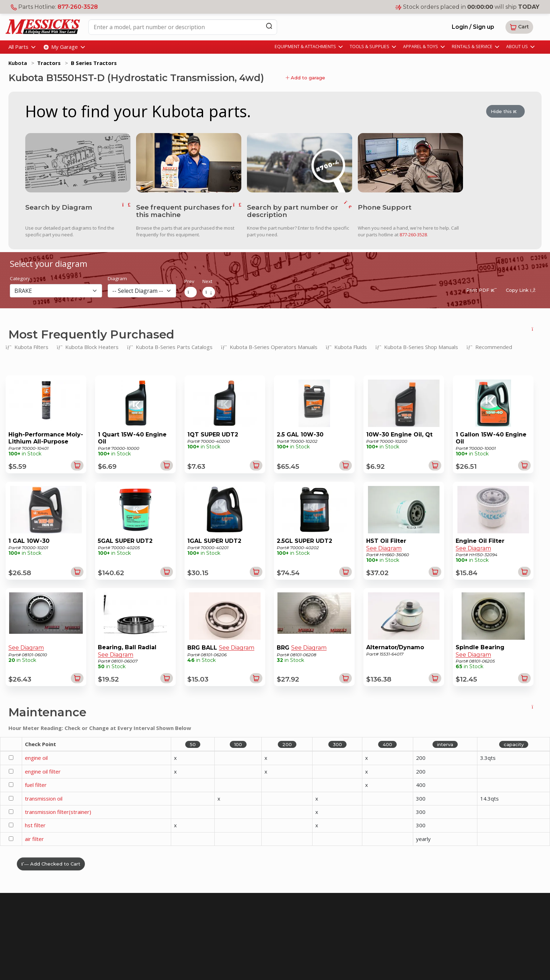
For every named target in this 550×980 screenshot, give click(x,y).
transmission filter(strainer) (58, 811)
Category (20, 278)
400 (387, 744)
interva (445, 744)
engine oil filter (43, 771)
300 (337, 744)
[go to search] (348, 211)
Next (207, 281)
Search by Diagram (59, 207)
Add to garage (305, 78)
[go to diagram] (78, 162)
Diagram (117, 278)
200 (287, 744)
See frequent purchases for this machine (184, 211)
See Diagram (384, 548)
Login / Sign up (473, 27)
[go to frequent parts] (237, 211)
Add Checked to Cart (51, 863)
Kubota (18, 63)
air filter (34, 838)
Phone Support (385, 207)
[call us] (410, 162)
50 (193, 744)
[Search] (269, 26)
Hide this (505, 112)
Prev (189, 281)
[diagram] (142, 290)
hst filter (35, 825)
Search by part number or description (293, 211)
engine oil (36, 757)
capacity (514, 744)
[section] (56, 290)
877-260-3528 (78, 7)
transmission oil (44, 798)
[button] (519, 27)
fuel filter (36, 784)
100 (238, 744)
